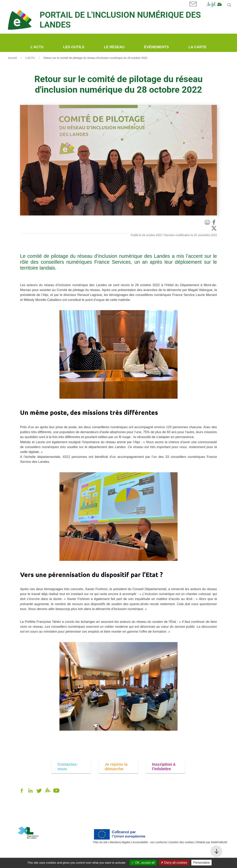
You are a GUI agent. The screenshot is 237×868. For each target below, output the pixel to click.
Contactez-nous (68, 767)
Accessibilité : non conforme (150, 842)
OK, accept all (143, 863)
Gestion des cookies (182, 842)
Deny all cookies (174, 863)
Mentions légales (120, 842)
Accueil (12, 58)
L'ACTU (30, 58)
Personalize (202, 863)
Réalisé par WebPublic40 (212, 842)
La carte (198, 47)
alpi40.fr (23, 821)
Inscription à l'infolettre (164, 767)
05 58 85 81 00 (27, 816)
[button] (229, 5)
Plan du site (100, 842)
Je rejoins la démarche (116, 767)
